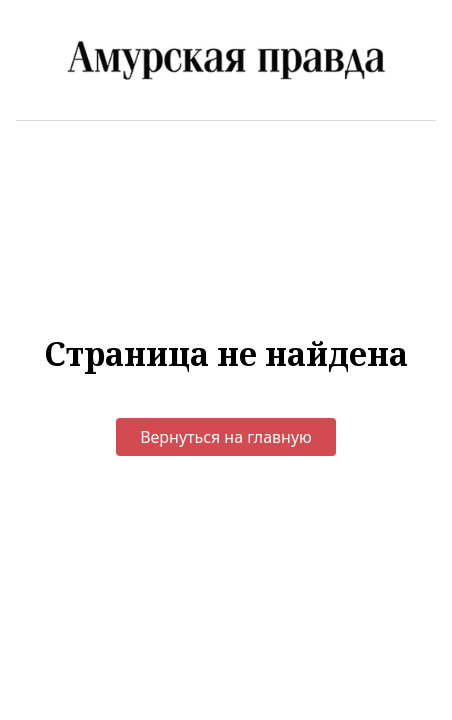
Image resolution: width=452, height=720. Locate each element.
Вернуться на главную (226, 437)
